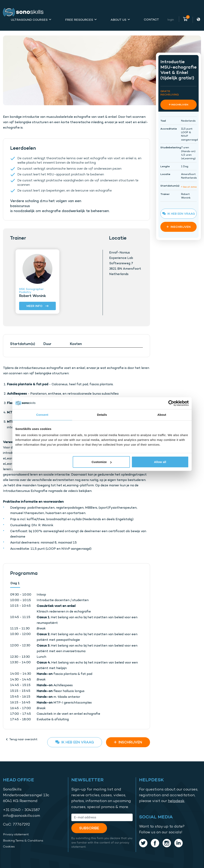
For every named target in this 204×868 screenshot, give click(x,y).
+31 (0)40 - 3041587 (21, 810)
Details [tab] (102, 414)
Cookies (9, 846)
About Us (118, 20)
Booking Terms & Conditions (23, 840)
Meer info (37, 306)
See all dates (189, 187)
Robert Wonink (33, 296)
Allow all (160, 462)
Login (171, 19)
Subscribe (89, 828)
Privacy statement (16, 834)
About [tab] (162, 414)
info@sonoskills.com (22, 815)
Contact (151, 19)
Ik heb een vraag (75, 742)
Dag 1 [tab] (15, 583)
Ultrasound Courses (29, 20)
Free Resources (79, 20)
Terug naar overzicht (22, 739)
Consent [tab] (42, 414)
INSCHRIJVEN (128, 742)
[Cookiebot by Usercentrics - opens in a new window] (171, 403)
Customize (102, 462)
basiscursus (20, 206)
